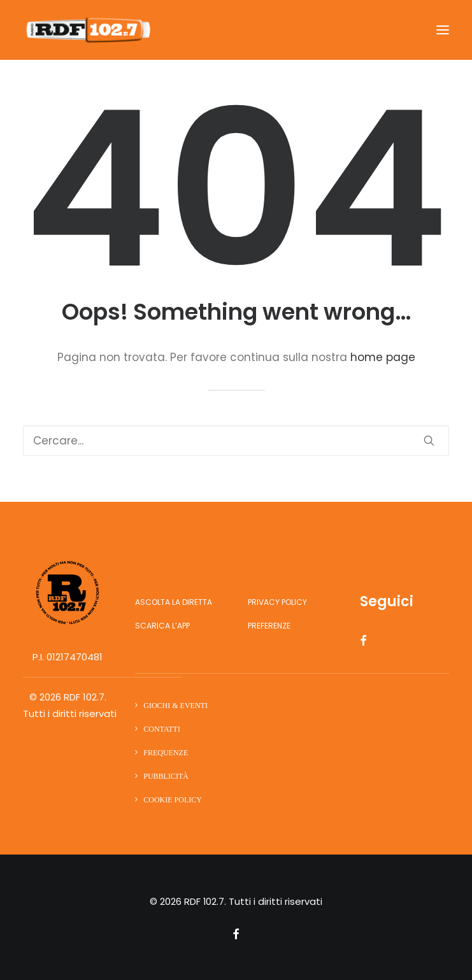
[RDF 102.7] (87, 30)
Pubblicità (166, 776)
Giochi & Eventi (175, 706)
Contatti (162, 729)
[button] (443, 30)
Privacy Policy (277, 602)
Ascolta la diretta (174, 602)
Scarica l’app (162, 626)
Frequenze (166, 753)
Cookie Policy (173, 800)
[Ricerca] (236, 441)
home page (383, 357)
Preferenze (269, 626)
